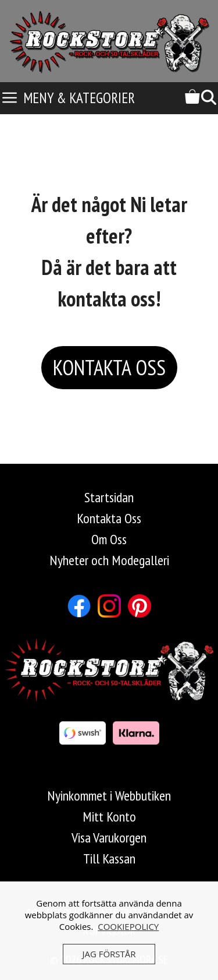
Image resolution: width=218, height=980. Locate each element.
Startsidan (109, 497)
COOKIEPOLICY (128, 926)
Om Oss (109, 539)
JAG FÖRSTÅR (109, 954)
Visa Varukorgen (109, 838)
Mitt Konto (109, 817)
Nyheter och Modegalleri (109, 560)
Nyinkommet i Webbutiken (109, 796)
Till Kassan (109, 859)
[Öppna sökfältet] (209, 98)
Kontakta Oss (109, 518)
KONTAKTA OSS (109, 367)
